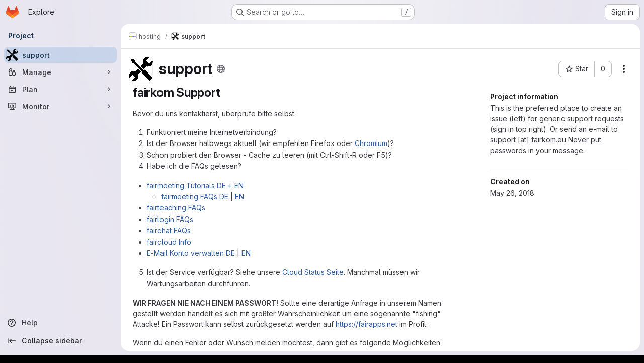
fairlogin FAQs (170, 219)
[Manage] (60, 72)
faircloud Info (169, 242)
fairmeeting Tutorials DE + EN (195, 186)
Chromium (371, 143)
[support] (60, 55)
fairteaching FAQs (176, 208)
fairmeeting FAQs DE (195, 197)
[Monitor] (60, 106)
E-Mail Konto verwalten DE (191, 253)
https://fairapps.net (367, 324)
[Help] (60, 323)
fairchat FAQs (169, 230)
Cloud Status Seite (313, 272)
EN (239, 197)
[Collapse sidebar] (60, 341)
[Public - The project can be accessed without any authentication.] (221, 69)
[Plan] (60, 89)
